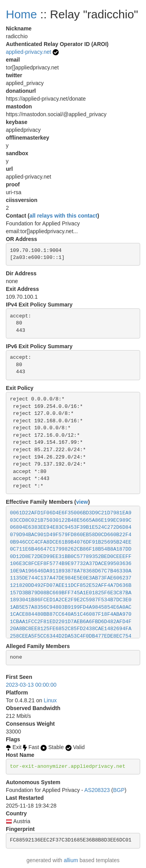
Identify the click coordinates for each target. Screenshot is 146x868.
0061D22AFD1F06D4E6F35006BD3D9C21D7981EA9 (71, 513)
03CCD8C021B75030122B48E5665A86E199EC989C (71, 520)
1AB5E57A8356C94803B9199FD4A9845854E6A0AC (71, 607)
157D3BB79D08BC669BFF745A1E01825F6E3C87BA (71, 593)
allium (71, 860)
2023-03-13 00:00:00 (31, 685)
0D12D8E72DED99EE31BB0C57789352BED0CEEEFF (71, 557)
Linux (50, 700)
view (82, 502)
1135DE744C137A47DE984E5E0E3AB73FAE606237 (71, 578)
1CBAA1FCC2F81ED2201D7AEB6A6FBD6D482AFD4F (71, 622)
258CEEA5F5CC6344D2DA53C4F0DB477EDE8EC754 (71, 636)
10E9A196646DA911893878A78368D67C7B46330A (71, 571)
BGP (119, 790)
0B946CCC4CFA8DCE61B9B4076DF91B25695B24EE (71, 542)
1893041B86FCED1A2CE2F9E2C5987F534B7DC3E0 (71, 600)
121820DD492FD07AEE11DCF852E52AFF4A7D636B (71, 585)
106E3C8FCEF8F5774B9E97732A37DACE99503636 (71, 564)
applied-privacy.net (28, 52)
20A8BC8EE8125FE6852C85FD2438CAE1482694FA (71, 629)
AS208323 (97, 790)
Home (21, 14)
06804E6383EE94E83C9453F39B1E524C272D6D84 (71, 527)
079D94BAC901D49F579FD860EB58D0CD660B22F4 (71, 535)
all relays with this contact (63, 216)
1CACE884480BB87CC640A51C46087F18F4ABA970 (71, 614)
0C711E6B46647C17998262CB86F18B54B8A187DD (71, 549)
